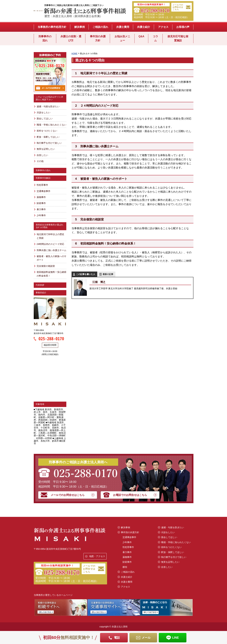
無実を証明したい (46, 149)
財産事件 (41, 203)
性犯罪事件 (42, 185)
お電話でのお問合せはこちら (130, 495)
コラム (155, 38)
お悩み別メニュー (122, 38)
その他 (40, 161)
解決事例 (80, 27)
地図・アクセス (97, 556)
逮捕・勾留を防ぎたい (48, 106)
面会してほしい (45, 119)
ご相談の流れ (100, 27)
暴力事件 (41, 209)
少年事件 (41, 215)
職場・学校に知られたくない (51, 125)
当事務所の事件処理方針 (52, 27)
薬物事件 (41, 197)
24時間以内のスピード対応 (51, 244)
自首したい (42, 155)
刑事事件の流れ (45, 38)
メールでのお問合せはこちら (178, 7)
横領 (125, 567)
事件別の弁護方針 (98, 38)
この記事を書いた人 (86, 274)
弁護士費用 (123, 27)
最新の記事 (108, 274)
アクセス (163, 27)
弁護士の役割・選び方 (71, 38)
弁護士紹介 (144, 27)
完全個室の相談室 (46, 266)
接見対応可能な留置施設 (178, 38)
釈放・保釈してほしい (48, 137)
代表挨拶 (40, 285)
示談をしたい (44, 112)
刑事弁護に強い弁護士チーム (51, 250)
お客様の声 (183, 27)
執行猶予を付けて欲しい (49, 143)
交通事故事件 (44, 191)
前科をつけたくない (47, 131)
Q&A (141, 36)
